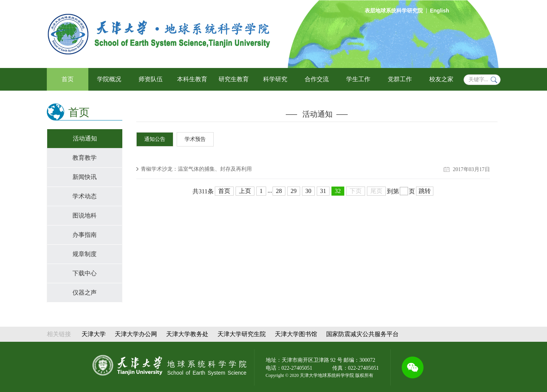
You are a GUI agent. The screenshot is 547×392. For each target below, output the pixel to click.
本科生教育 (192, 79)
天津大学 (94, 334)
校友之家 (441, 79)
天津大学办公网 (136, 334)
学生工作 (358, 79)
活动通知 (85, 138)
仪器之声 (85, 292)
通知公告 (155, 139)
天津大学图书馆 (296, 334)
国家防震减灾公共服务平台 (362, 334)
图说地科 (85, 215)
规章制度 (85, 254)
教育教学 (85, 158)
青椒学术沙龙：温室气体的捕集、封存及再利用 (196, 169)
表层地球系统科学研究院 (394, 11)
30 (308, 191)
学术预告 (195, 139)
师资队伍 (151, 79)
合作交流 (317, 79)
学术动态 (85, 196)
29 (294, 191)
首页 (68, 79)
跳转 (425, 191)
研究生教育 (234, 79)
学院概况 (109, 79)
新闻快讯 (85, 177)
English (440, 11)
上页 (245, 191)
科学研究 (275, 79)
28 (279, 191)
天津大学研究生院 (242, 334)
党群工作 (400, 79)
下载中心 (85, 273)
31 (323, 191)
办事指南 (85, 235)
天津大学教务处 (187, 334)
